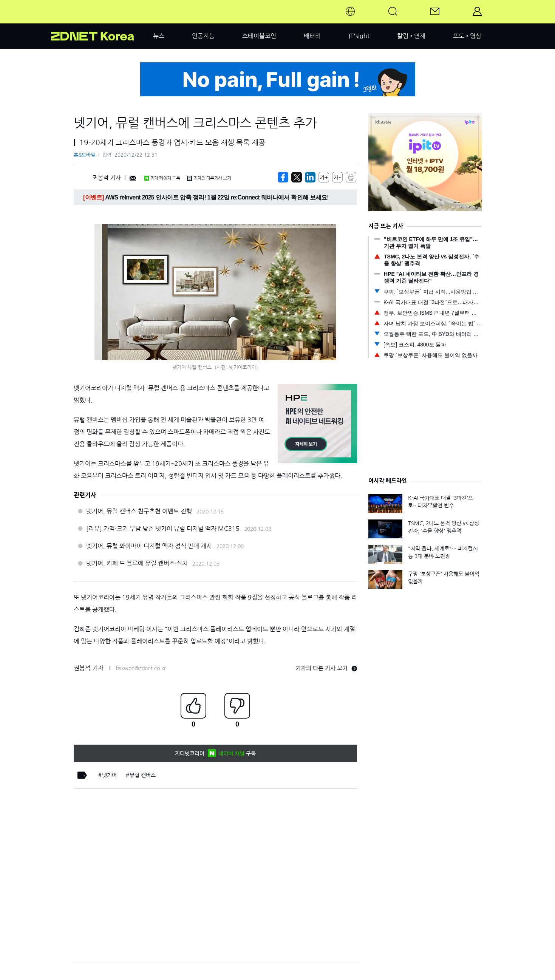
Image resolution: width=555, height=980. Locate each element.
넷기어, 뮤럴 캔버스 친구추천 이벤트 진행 (139, 511)
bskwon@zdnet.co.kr (141, 668)
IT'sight (359, 36)
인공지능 (203, 36)
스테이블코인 (259, 36)
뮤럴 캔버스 (143, 775)
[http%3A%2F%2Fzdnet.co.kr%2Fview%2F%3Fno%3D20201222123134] (310, 177)
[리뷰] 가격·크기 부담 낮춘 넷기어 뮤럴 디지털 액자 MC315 (163, 529)
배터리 (312, 36)
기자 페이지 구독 (162, 178)
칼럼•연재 (411, 36)
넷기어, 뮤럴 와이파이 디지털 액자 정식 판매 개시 (149, 546)
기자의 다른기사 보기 (209, 178)
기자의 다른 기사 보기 (326, 668)
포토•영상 (467, 36)
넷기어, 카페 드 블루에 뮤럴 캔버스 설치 (137, 563)
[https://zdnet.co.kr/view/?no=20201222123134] (283, 177)
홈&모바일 (84, 155)
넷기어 (109, 775)
